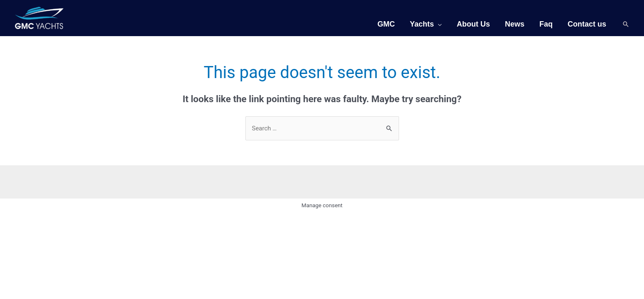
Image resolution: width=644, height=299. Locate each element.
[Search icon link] (626, 24)
